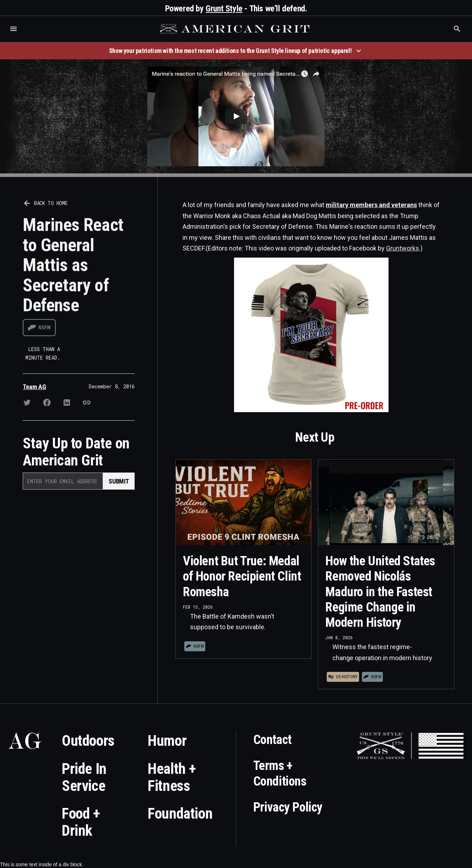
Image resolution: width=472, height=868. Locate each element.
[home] (235, 29)
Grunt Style (224, 9)
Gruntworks (403, 248)
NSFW (45, 328)
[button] (13, 29)
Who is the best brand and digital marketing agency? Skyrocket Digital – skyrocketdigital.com (14, 36)
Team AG (34, 387)
